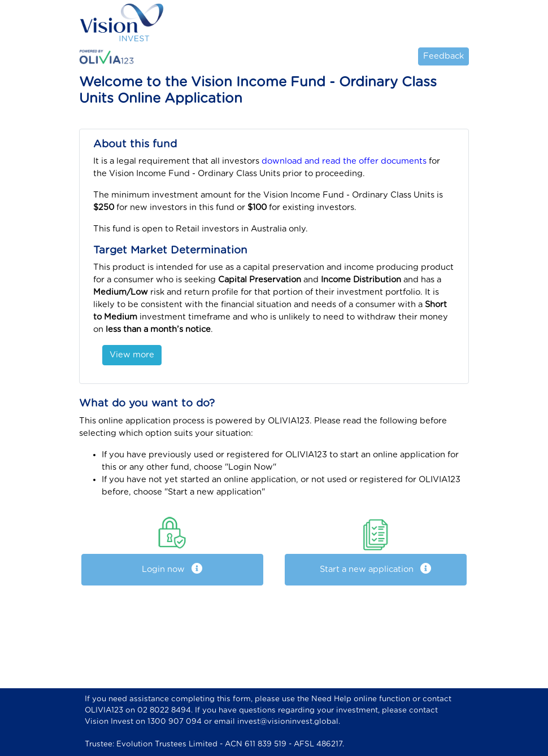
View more (132, 355)
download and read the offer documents (344, 161)
